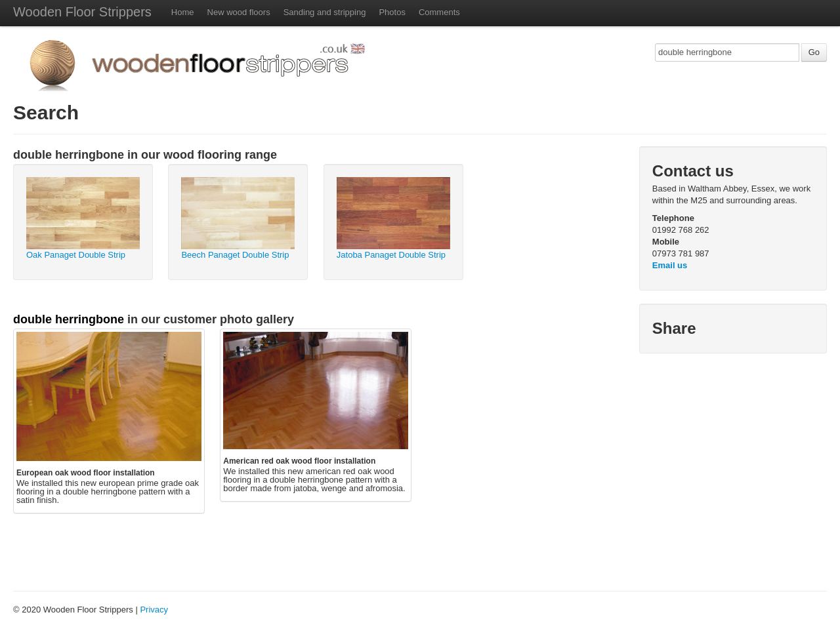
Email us (670, 265)
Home (183, 12)
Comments (439, 12)
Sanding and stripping (325, 12)
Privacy (154, 610)
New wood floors (239, 12)
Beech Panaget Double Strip (235, 255)
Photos (392, 12)
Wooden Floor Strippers (82, 12)
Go (814, 52)
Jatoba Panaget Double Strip (391, 255)
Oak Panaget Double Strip (76, 255)
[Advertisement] (175, 548)
